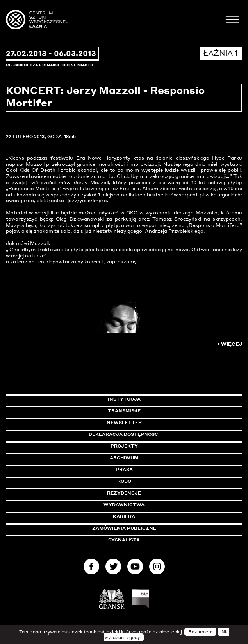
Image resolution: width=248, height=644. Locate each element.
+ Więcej (229, 344)
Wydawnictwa (124, 505)
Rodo (124, 481)
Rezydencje (124, 493)
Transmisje (157, 411)
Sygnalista (124, 540)
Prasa (124, 470)
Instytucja (124, 399)
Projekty (124, 446)
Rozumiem (200, 632)
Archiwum (124, 458)
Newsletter (124, 423)
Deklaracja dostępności (124, 434)
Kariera (124, 516)
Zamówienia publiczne (142, 528)
